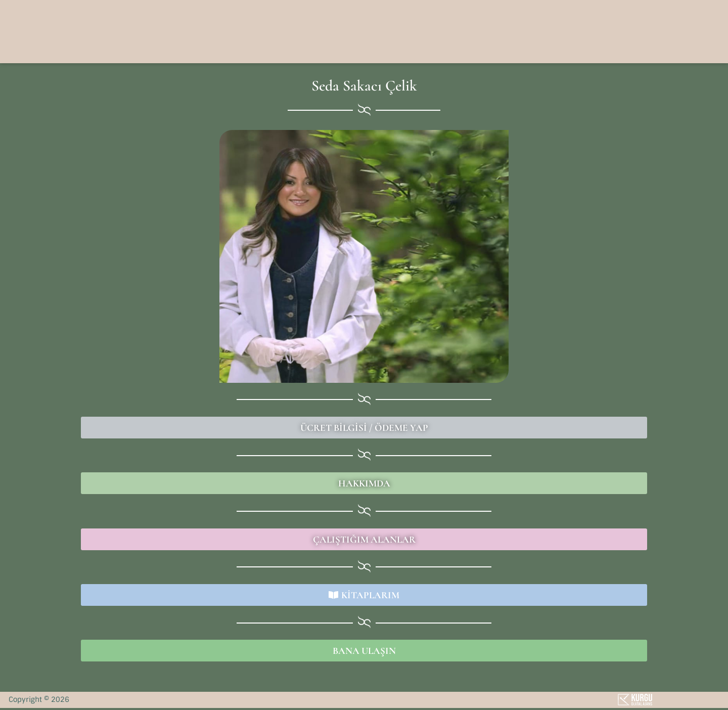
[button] (555, 31)
